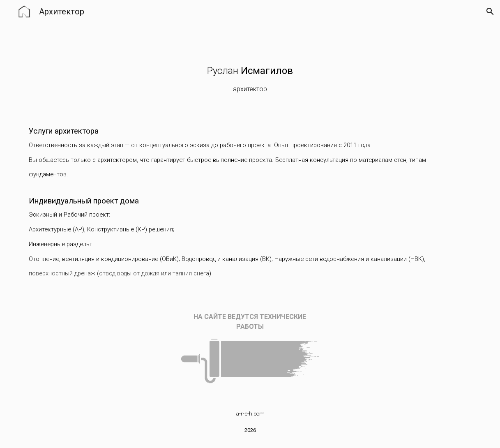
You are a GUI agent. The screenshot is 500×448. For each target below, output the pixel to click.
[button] (490, 12)
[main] (250, 81)
